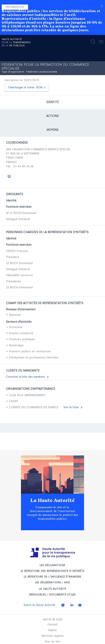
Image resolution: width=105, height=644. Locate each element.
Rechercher (93, 42)
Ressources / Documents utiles (52, 595)
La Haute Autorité (52, 500)
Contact (53, 625)
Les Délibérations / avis (52, 583)
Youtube (80, 605)
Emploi (53, 630)
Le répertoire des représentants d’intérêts (53, 571)
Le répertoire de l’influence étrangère (52, 577)
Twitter (63, 605)
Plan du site (52, 642)
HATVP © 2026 (53, 620)
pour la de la (16, 43)
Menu (101, 42)
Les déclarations (52, 565)
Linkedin (72, 605)
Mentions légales (53, 636)
